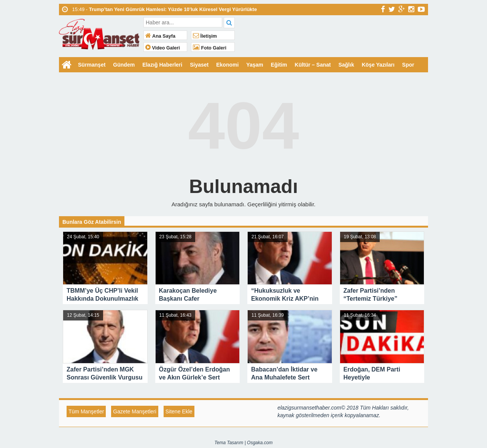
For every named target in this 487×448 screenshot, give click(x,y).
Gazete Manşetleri (135, 411)
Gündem (124, 65)
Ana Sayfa (160, 36)
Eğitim (279, 65)
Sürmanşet (92, 65)
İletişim (205, 36)
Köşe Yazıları (378, 65)
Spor (408, 65)
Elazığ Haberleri (162, 65)
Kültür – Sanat (313, 65)
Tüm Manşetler (86, 411)
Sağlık (346, 65)
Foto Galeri (210, 48)
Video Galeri (163, 48)
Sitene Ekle (179, 411)
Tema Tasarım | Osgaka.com (244, 443)
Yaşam (255, 65)
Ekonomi (227, 65)
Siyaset (199, 65)
